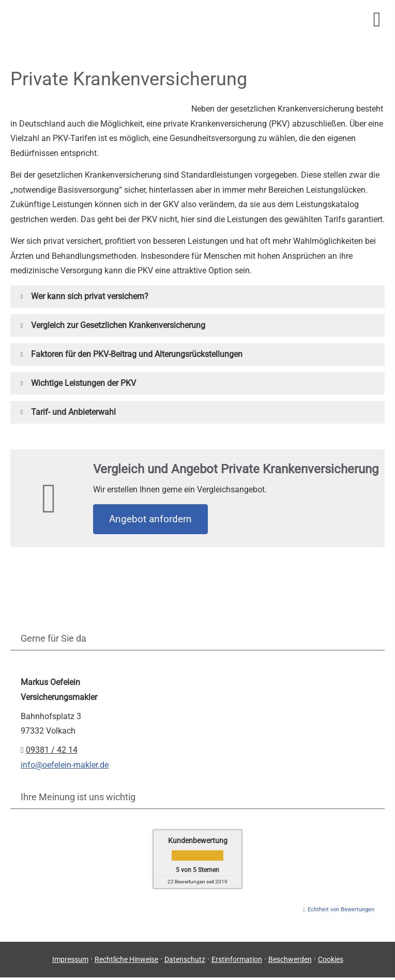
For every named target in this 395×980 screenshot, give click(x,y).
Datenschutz (185, 959)
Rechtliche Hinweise (126, 959)
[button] (90, 296)
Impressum (70, 959)
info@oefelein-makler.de (65, 765)
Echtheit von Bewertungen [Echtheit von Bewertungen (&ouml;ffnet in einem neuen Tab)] (341, 909)
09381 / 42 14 (52, 750)
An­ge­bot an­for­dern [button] (150, 519)
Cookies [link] (331, 959)
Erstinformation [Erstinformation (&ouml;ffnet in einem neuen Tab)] (237, 959)
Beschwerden (290, 959)
